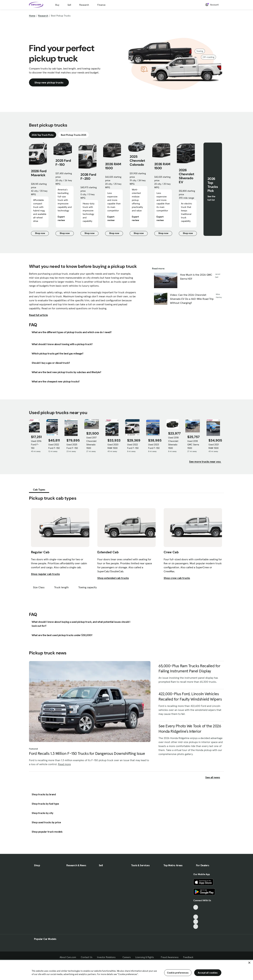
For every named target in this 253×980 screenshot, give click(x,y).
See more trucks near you (205, 462)
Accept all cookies (208, 973)
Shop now (42, 234)
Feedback (188, 957)
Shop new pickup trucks (49, 82)
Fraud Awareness (170, 957)
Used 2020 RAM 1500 (113, 446)
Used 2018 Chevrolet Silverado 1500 (173, 443)
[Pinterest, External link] (196, 926)
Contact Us (87, 957)
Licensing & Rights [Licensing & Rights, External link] (146, 957)
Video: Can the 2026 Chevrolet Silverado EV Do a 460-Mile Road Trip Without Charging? (192, 299)
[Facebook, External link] (196, 912)
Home (32, 16)
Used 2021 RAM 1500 (214, 446)
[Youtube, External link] (196, 917)
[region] (126, 970)
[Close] (249, 963)
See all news (215, 777)
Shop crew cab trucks (177, 578)
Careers (127, 957)
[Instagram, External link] (196, 922)
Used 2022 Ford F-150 (54, 446)
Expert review (61, 218)
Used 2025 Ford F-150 (72, 446)
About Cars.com (68, 957)
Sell (69, 5)
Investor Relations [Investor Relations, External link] (107, 957)
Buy (57, 5)
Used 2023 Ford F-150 (154, 446)
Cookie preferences (178, 973)
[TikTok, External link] (196, 907)
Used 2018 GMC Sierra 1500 (193, 445)
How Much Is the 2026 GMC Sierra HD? (196, 277)
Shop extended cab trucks (113, 578)
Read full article (38, 315)
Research (84, 5)
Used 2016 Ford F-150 (36, 445)
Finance (101, 5)
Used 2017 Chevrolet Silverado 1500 (91, 443)
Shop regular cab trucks (45, 574)
